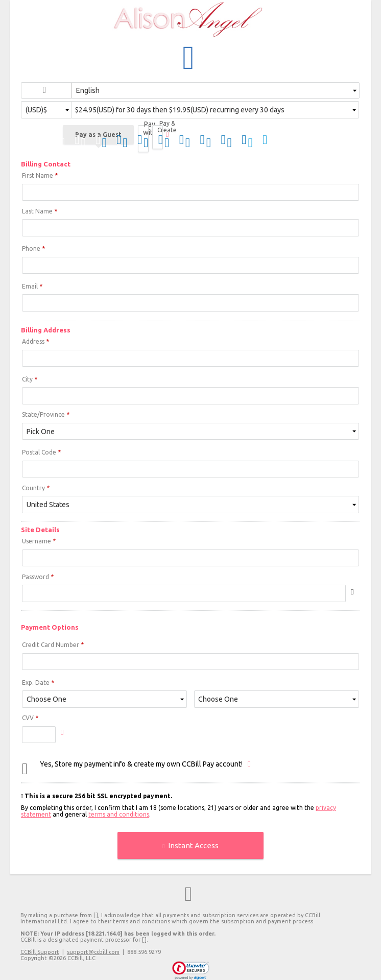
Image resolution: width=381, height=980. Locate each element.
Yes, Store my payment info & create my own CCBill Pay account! (141, 764)
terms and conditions (119, 814)
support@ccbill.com (93, 952)
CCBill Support (40, 952)
